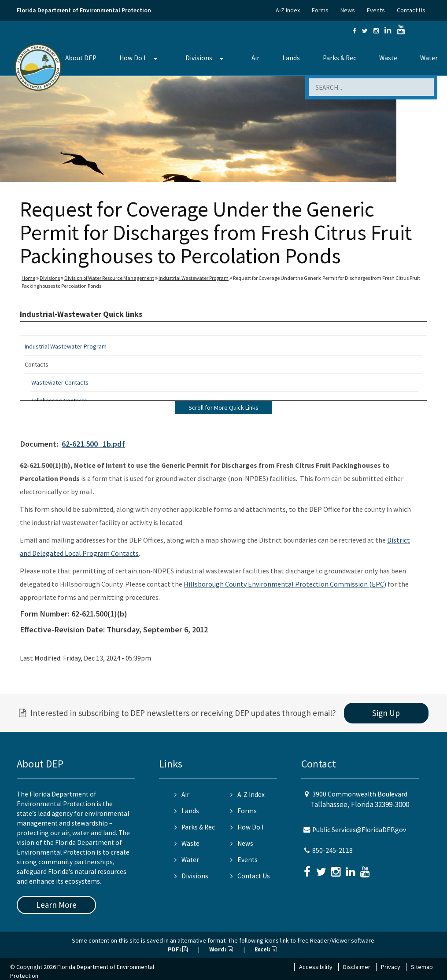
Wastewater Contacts (60, 382)
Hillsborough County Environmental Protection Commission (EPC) (285, 584)
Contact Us (411, 10)
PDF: (178, 949)
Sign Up (386, 713)
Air (255, 58)
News (348, 10)
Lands (291, 58)
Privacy (391, 967)
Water (187, 860)
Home (28, 278)
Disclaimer (357, 967)
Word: (221, 949)
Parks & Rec (340, 58)
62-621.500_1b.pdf (93, 444)
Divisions (199, 58)
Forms (320, 10)
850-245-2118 (332, 850)
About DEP (81, 58)
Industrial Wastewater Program (194, 278)
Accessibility (316, 967)
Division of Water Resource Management (109, 278)
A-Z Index (288, 10)
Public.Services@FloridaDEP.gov (359, 830)
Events (376, 10)
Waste (388, 58)
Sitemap (422, 967)
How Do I (132, 58)
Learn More (56, 905)
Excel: (266, 949)
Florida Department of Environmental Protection (84, 10)
